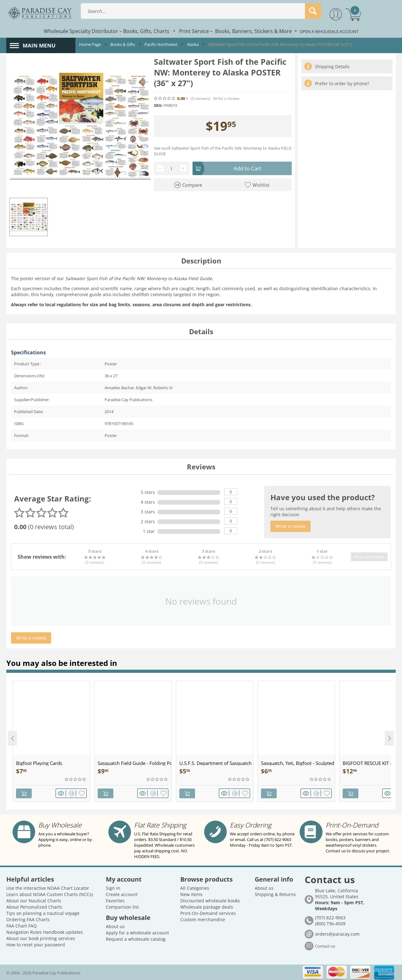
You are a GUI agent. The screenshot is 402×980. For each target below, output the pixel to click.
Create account (122, 894)
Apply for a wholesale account (137, 932)
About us (115, 926)
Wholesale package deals (207, 907)
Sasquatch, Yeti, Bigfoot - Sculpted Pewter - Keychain (298, 763)
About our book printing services (41, 938)
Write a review (226, 99)
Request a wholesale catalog (136, 939)
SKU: (158, 105)
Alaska (193, 44)
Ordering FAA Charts (28, 919)
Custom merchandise (203, 919)
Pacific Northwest (161, 44)
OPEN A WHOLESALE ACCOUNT (329, 31)
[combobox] (201, 11)
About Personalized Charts (34, 907)
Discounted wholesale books (210, 900)
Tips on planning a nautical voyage (43, 913)
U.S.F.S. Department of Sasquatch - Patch (216, 763)
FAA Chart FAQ (22, 925)
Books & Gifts (123, 44)
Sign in (113, 888)
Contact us (325, 946)
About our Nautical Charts (34, 900)
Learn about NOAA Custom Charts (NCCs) (50, 894)
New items (191, 894)
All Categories (195, 888)
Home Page (90, 44)
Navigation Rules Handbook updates (45, 932)
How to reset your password (36, 944)
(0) (201, 99)
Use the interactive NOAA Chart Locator (48, 888)
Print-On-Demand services (208, 913)
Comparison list (122, 907)
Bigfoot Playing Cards (39, 763)
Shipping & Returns (275, 894)
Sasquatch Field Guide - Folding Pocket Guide (135, 763)
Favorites (115, 900)
